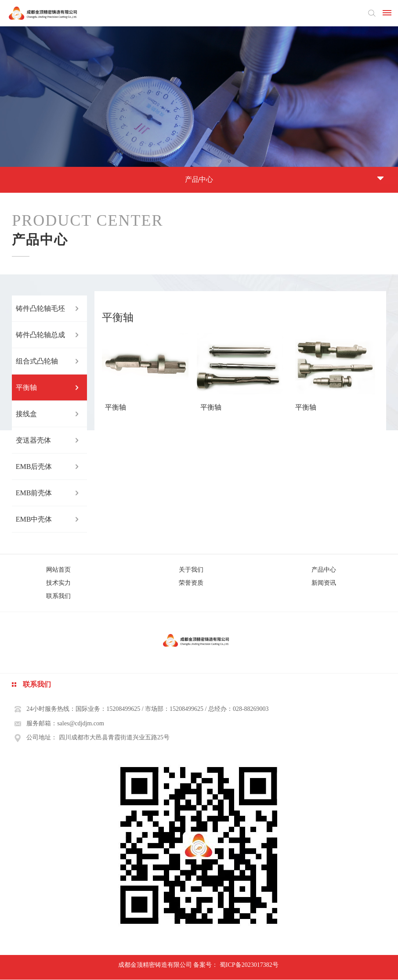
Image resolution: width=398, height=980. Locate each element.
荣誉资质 (191, 583)
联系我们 (58, 596)
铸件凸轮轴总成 (40, 335)
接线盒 (26, 414)
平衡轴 (26, 387)
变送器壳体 (33, 440)
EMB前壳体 (34, 493)
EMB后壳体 (34, 467)
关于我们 (191, 570)
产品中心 (324, 570)
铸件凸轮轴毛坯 (40, 308)
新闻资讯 (324, 583)
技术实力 (58, 583)
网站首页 (58, 570)
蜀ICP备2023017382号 (249, 965)
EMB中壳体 (34, 519)
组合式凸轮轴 (37, 361)
